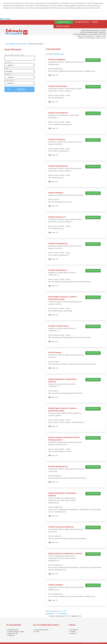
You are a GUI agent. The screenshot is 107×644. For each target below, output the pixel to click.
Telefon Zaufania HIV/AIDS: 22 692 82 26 (93, 32)
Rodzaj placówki (9, 80)
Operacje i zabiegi (63, 26)
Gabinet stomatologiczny (58, 113)
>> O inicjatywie (74, 630)
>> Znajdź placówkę (12, 630)
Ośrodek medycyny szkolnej (62, 451)
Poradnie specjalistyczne (60, 151)
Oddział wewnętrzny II (57, 217)
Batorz (56, 391)
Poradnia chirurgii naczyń (59, 326)
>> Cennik (36, 632)
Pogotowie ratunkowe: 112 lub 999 (94, 31)
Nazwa (57, 54)
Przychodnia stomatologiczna (62, 124)
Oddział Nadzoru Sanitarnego (62, 311)
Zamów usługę (64, 22)
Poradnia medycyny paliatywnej (61, 527)
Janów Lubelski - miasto (62, 95)
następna (63, 614)
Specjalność (8, 74)
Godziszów (57, 476)
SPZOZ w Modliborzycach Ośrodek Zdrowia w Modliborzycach (74, 71)
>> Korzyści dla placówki (41, 630)
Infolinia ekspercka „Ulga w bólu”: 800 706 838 (89, 34)
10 (59, 611)
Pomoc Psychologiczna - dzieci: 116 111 (92, 38)
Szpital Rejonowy (58, 98)
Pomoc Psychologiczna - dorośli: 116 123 (91, 36)
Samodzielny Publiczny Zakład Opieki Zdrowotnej (69, 478)
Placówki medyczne (82, 22)
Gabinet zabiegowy (56, 193)
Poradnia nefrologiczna (58, 270)
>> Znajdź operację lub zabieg (15, 632)
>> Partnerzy (73, 633)
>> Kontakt (72, 632)
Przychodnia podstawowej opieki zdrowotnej (67, 393)
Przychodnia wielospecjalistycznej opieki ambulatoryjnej (71, 282)
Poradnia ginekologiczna (58, 166)
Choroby (95, 22)
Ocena (62, 54)
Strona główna (10, 44)
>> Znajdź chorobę (12, 633)
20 (62, 611)
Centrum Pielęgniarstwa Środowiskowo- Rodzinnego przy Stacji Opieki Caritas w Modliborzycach (62, 500)
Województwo (8, 62)
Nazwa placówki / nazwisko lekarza (15, 55)
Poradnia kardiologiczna (58, 244)
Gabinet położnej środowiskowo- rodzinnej (65, 554)
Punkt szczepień (55, 352)
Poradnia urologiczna (57, 139)
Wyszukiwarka (22, 44)
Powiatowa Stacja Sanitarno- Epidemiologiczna (68, 422)
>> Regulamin (11, 635)
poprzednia (50, 614)
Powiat (6, 68)
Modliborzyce (58, 69)
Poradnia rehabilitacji (57, 60)
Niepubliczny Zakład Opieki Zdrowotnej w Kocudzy (66, 195)
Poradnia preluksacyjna (58, 86)
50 (65, 611)
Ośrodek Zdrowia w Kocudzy (62, 202)
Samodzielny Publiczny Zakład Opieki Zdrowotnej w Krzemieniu (74, 364)
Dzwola (56, 199)
